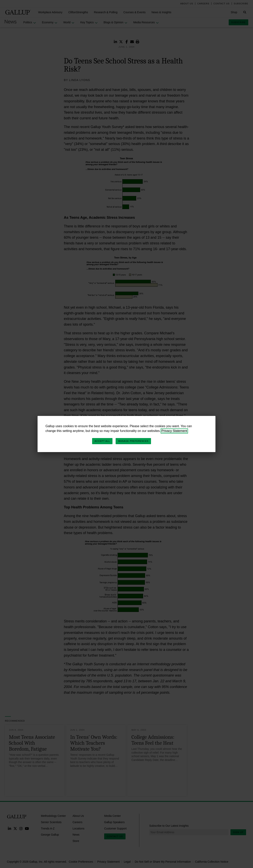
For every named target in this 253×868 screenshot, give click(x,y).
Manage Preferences (133, 441)
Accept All (102, 441)
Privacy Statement (174, 431)
